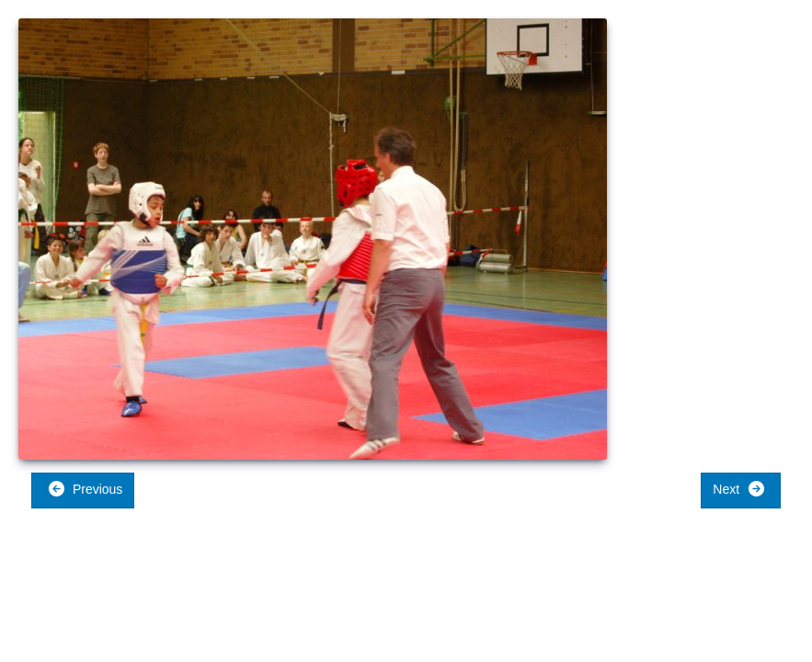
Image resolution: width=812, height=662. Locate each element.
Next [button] (739, 489)
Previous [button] (85, 489)
